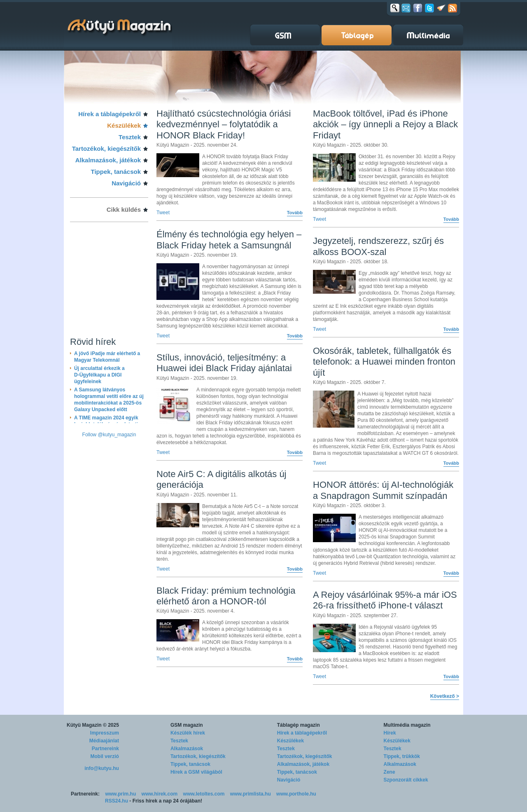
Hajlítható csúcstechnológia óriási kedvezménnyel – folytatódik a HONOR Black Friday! (224, 124)
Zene (389, 772)
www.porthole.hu (296, 794)
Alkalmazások (187, 749)
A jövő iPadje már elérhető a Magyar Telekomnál (107, 357)
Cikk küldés (124, 209)
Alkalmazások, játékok (108, 160)
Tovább (295, 213)
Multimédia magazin (407, 725)
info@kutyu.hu (102, 768)
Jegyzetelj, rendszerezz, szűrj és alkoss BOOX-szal (378, 246)
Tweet (163, 213)
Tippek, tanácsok (116, 172)
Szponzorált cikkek (406, 780)
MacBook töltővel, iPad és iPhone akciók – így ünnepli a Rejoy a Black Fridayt (385, 124)
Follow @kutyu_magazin (109, 435)
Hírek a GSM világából (196, 772)
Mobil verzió (105, 756)
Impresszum (105, 733)
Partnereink (105, 749)
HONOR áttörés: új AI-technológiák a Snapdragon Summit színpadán (383, 490)
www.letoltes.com (204, 794)
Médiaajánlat (104, 741)
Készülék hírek (188, 733)
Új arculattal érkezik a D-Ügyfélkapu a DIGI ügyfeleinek (99, 375)
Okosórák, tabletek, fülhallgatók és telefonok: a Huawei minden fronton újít (384, 362)
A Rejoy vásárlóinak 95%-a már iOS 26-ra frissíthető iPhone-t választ (385, 600)
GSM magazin (187, 725)
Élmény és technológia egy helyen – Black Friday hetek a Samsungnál (229, 240)
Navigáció (126, 183)
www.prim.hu (120, 794)
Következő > (445, 696)
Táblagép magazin (298, 725)
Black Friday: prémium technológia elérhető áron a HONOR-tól (226, 596)
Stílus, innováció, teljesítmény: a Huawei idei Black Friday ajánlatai (224, 363)
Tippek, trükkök (402, 756)
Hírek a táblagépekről (110, 114)
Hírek (390, 733)
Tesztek (130, 137)
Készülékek (124, 125)
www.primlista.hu (251, 794)
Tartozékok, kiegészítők (106, 149)
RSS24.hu (117, 801)
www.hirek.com (160, 794)
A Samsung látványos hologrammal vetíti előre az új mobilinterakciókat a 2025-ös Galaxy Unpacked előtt (109, 400)
